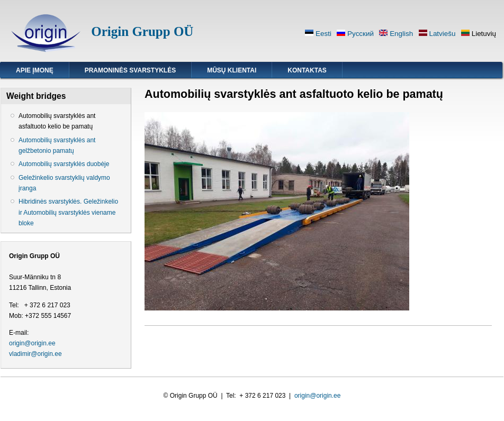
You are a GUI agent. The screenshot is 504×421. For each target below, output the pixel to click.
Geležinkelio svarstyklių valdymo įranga (64, 183)
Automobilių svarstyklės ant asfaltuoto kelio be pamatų (57, 121)
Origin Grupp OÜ (142, 31)
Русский (355, 34)
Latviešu (437, 34)
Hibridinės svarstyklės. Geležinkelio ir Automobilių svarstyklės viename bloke (68, 212)
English (396, 34)
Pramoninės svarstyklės (130, 70)
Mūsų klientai (232, 70)
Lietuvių (479, 34)
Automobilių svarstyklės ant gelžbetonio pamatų (57, 145)
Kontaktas (307, 70)
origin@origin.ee (32, 343)
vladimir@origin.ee (35, 354)
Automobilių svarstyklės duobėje (64, 164)
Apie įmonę (35, 70)
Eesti (318, 34)
